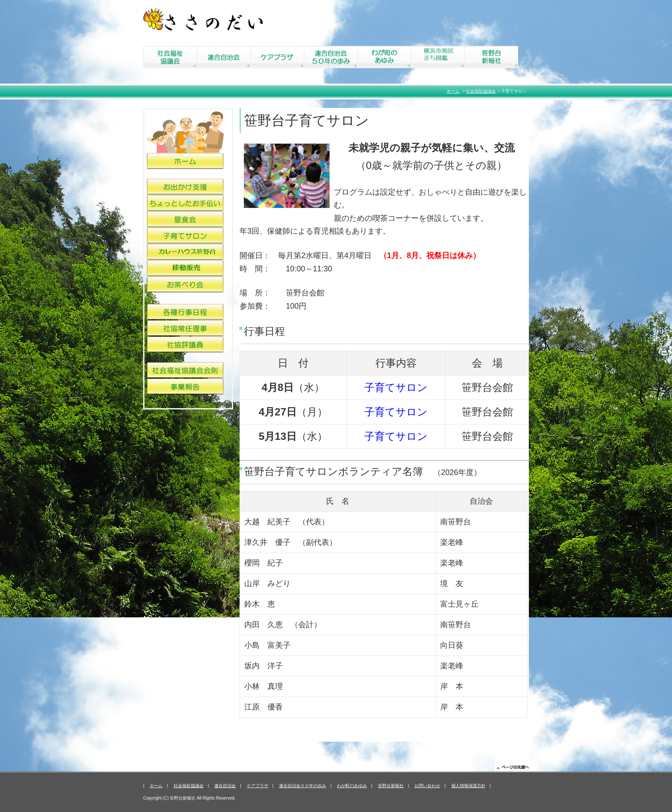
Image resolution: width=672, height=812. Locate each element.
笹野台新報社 (391, 786)
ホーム (453, 91)
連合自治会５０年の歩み (303, 786)
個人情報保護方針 (468, 786)
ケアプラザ (258, 786)
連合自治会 (225, 786)
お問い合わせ (427, 786)
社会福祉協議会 (481, 91)
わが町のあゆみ (352, 786)
